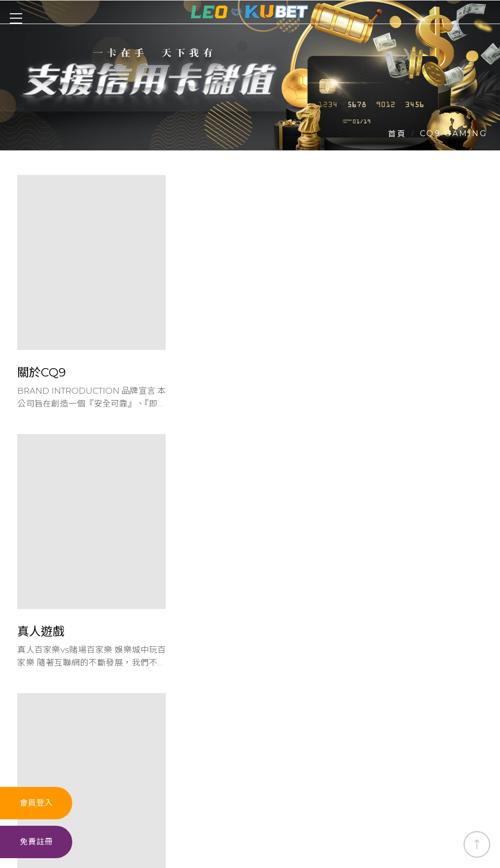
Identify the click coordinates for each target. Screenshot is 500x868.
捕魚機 (246, 811)
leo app (373, 811)
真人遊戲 (119, 811)
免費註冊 (36, 842)
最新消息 (326, 811)
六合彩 (284, 811)
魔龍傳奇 (419, 811)
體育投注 (204, 811)
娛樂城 (77, 811)
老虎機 (161, 811)
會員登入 (36, 802)
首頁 (397, 133)
